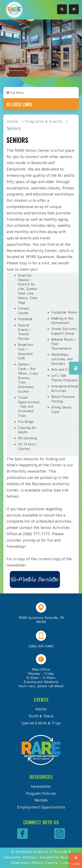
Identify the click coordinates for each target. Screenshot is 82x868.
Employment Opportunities (41, 807)
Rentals (41, 800)
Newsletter (41, 786)
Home (12, 121)
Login (67, 863)
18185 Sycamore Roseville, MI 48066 (41, 620)
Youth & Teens (41, 716)
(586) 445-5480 (41, 646)
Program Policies (41, 793)
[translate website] (76, 368)
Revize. (65, 857)
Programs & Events (44, 121)
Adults (41, 709)
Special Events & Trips (41, 723)
